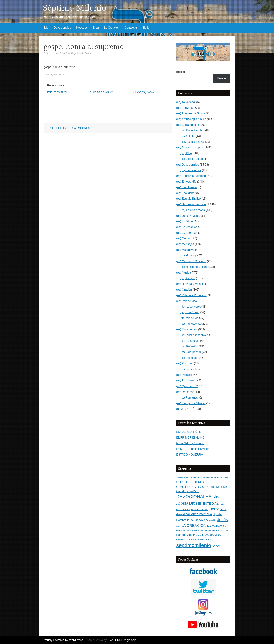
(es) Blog (186, 153)
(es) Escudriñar (186, 193)
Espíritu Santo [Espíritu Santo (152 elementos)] (183, 510)
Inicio (45, 28)
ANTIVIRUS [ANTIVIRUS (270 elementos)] (198, 477)
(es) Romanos (185, 392)
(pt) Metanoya (189, 255)
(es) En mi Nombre (192, 130)
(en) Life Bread (190, 312)
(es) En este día (186, 182)
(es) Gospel (188, 278)
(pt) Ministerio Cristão (194, 267)
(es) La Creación (187, 227)
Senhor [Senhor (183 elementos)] (208, 539)
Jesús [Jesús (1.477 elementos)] (223, 520)
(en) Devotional (186, 102)
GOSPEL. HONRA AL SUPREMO (70, 128)
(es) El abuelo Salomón (191, 176)
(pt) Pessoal (188, 369)
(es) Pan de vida (187, 301)
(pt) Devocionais (191, 170)
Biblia (146, 28)
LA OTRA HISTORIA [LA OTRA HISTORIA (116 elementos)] (216, 526)
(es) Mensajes (185, 244)
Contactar (131, 28)
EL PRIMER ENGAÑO (102, 92)
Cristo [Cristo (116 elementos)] (190, 491)
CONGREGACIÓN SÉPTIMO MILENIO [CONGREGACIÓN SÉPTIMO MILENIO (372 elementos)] (202, 487)
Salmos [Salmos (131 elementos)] (200, 539)
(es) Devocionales (188, 165)
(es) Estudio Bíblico (188, 199)
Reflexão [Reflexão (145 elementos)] (191, 539)
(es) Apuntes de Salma (191, 113)
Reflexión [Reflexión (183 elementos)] (181, 539)
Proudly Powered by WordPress (63, 640)
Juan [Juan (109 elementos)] (178, 526)
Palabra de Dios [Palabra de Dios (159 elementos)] (220, 531)
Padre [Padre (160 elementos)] (208, 531)
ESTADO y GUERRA (190, 455)
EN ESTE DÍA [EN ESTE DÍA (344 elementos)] (207, 504)
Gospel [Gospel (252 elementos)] (180, 514)
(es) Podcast (184, 375)
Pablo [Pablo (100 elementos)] (202, 531)
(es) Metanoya (185, 250)
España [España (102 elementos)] (221, 504)
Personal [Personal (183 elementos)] (198, 535)
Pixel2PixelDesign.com (122, 640)
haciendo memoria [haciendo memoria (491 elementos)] (199, 514)
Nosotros (82, 28)
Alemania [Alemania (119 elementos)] (180, 478)
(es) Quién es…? (187, 386)
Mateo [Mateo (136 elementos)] (179, 531)
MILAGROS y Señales (144, 92)
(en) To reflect (189, 341)
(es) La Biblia (184, 221)
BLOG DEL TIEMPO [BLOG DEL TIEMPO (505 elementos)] (191, 482)
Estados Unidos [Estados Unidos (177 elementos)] (199, 509)
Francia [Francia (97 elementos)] (223, 510)
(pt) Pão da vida (191, 324)
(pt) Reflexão (189, 358)
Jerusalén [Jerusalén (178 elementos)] (211, 520)
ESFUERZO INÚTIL (58, 92)
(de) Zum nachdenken (194, 335)
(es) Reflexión (189, 346)
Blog (96, 28)
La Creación (112, 28)
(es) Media (183, 238)
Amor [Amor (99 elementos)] (188, 478)
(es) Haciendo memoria (191, 204)
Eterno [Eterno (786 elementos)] (214, 509)
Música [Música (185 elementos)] (187, 531)
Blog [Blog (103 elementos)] (226, 478)
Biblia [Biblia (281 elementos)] (220, 477)
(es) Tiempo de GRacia (191, 403)
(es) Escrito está (187, 187)
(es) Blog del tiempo (189, 148)
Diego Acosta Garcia (81, 53)
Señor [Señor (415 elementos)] (216, 546)
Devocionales (62, 28)
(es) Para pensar (187, 329)
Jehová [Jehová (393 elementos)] (200, 520)
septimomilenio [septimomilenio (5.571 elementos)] (194, 545)
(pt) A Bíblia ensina (192, 142)
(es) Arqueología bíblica (191, 119)
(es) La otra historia (193, 210)
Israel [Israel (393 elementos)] (191, 520)
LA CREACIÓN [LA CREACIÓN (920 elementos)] (194, 525)
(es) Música (184, 273)
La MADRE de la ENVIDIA (193, 449)
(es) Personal (185, 363)
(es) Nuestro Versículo (190, 284)
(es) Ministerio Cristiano (191, 261)
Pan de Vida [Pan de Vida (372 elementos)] (184, 535)
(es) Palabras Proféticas (191, 295)
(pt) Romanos (189, 398)
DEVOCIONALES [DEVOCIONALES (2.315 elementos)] (194, 497)
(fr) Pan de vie (189, 318)
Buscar (181, 72)
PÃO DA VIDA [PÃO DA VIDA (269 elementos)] (212, 535)
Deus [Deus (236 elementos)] (196, 491)
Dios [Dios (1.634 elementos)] (193, 503)
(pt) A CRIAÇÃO (186, 409)
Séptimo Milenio (75, 8)
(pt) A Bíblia (188, 136)
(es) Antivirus (184, 108)
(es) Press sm (185, 381)
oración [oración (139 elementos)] (195, 531)
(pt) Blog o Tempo (192, 159)
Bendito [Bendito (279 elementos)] (211, 477)
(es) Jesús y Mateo (188, 216)
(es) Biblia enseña (188, 125)
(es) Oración (184, 290)
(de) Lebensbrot (191, 307)
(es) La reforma (186, 233)
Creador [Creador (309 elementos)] (181, 491)
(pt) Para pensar (191, 352)
